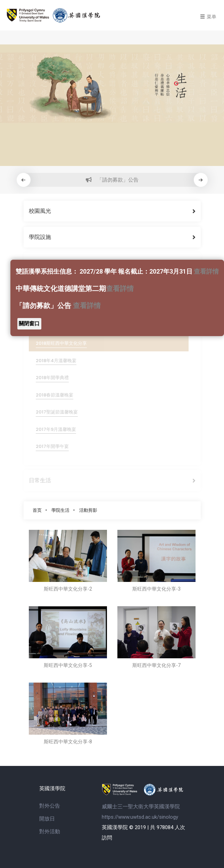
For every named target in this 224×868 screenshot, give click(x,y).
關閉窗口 (29, 324)
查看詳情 (206, 271)
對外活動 (50, 832)
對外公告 (50, 806)
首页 (37, 510)
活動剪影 (88, 510)
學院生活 (60, 510)
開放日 (47, 819)
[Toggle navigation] (208, 16)
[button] (201, 180)
